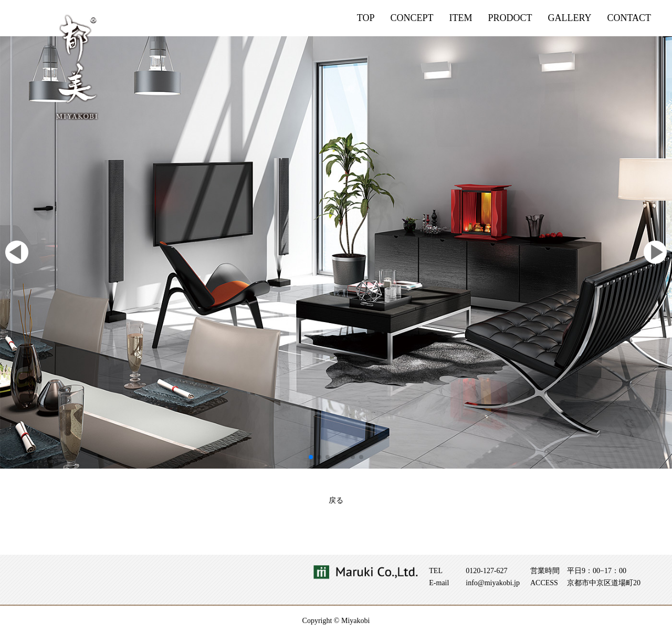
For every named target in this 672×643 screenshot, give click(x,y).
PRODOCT (510, 18)
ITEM (460, 18)
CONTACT (629, 18)
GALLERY (569, 18)
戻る (336, 500)
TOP (366, 18)
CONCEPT (412, 18)
